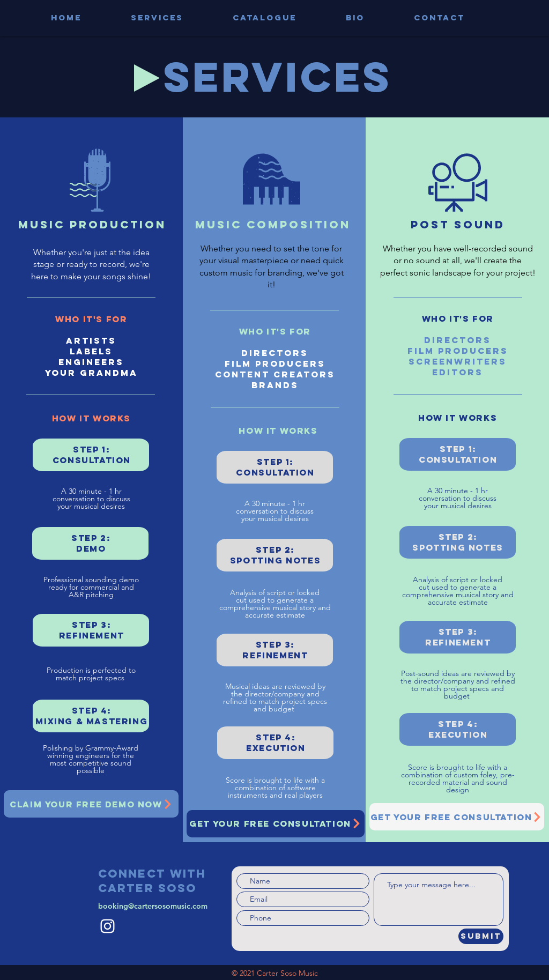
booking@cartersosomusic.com (153, 906)
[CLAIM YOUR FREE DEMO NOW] (91, 804)
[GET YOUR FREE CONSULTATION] (276, 824)
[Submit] (481, 936)
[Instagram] (107, 926)
